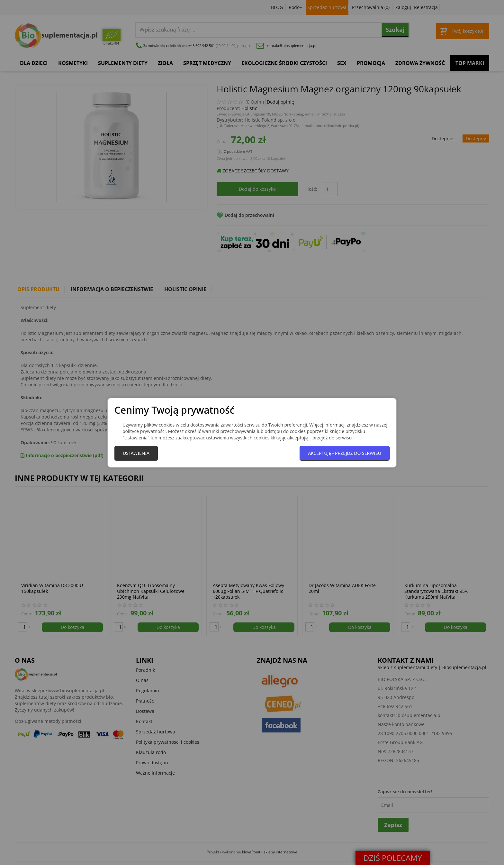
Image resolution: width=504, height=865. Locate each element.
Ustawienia (136, 453)
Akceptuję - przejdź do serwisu (345, 453)
